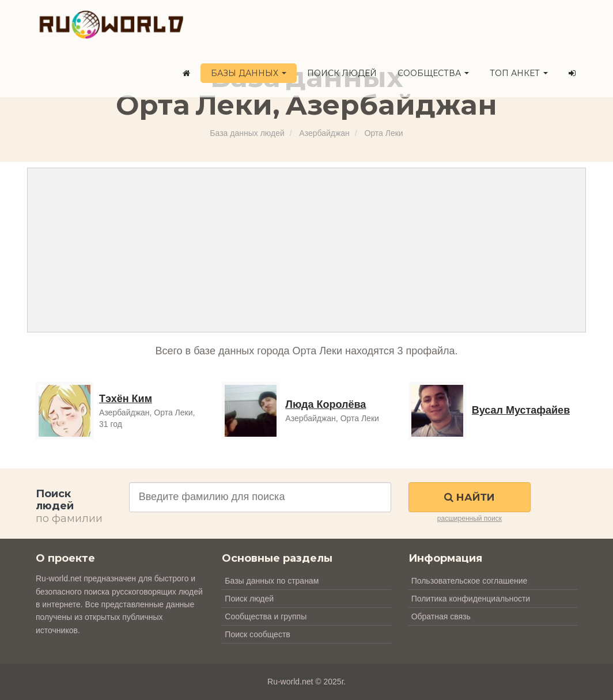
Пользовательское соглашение (470, 581)
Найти (469, 497)
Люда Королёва (326, 404)
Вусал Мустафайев (521, 410)
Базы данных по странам (272, 581)
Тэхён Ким (126, 399)
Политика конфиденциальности (471, 599)
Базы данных (249, 73)
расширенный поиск (470, 519)
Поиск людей (342, 73)
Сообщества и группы (266, 616)
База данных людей (247, 133)
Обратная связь (441, 616)
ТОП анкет (519, 73)
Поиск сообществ (257, 634)
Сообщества (433, 73)
